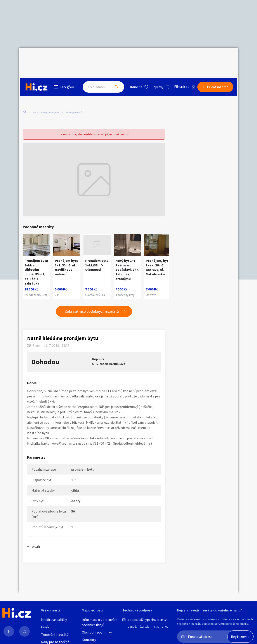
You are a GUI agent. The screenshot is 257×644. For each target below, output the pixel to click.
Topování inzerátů (55, 634)
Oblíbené (132, 58)
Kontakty (89, 640)
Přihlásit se (179, 58)
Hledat (113, 58)
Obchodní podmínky (97, 632)
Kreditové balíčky (54, 620)
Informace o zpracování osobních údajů (99, 622)
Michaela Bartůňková (111, 356)
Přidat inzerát (219, 58)
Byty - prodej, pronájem (46, 92)
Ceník (45, 627)
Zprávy (155, 58)
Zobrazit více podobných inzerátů (92, 303)
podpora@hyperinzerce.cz (147, 620)
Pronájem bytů (74, 92)
